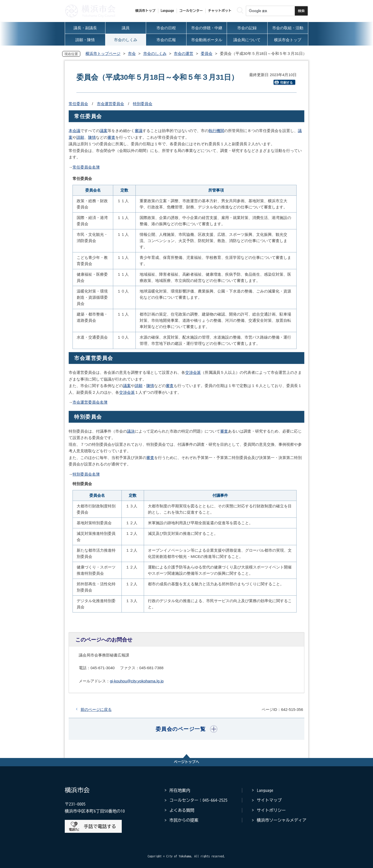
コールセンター (191, 11)
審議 (139, 131)
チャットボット (220, 11)
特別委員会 (143, 104)
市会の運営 (184, 53)
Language (265, 790)
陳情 (92, 137)
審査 (111, 137)
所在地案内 (180, 790)
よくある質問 (182, 810)
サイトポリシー (271, 810)
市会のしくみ (155, 53)
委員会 (207, 53)
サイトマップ (269, 800)
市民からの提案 (184, 820)
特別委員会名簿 (86, 474)
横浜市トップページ (103, 53)
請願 (80, 137)
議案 (104, 131)
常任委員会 (78, 104)
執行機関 (216, 131)
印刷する (284, 82)
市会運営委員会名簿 (90, 402)
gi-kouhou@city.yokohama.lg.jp (137, 681)
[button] (187, 729)
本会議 (74, 131)
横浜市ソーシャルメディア (282, 820)
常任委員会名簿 (86, 167)
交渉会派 (193, 372)
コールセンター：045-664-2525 (198, 800)
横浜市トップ (145, 11)
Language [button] (167, 11)
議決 (131, 431)
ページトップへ (187, 762)
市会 (132, 53)
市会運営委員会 (110, 104)
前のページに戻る (96, 709)
